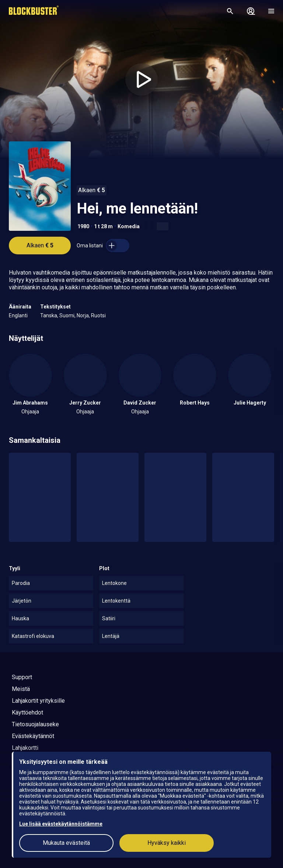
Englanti (18, 315)
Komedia (129, 226)
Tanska (49, 315)
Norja (83, 315)
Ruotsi (98, 315)
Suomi (67, 315)
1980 (83, 226)
